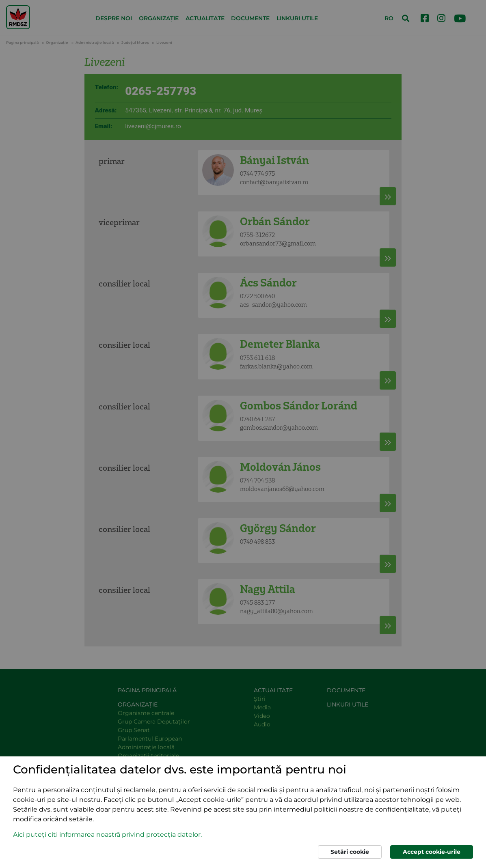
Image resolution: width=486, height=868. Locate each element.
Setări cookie (350, 852)
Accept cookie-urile (432, 852)
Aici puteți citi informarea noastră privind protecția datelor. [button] (107, 835)
